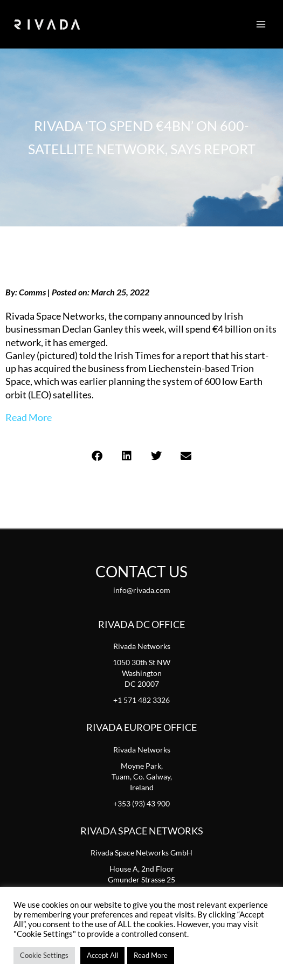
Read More (29, 417)
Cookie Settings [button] (44, 955)
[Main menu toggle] (261, 24)
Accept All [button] (102, 955)
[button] (97, 456)
